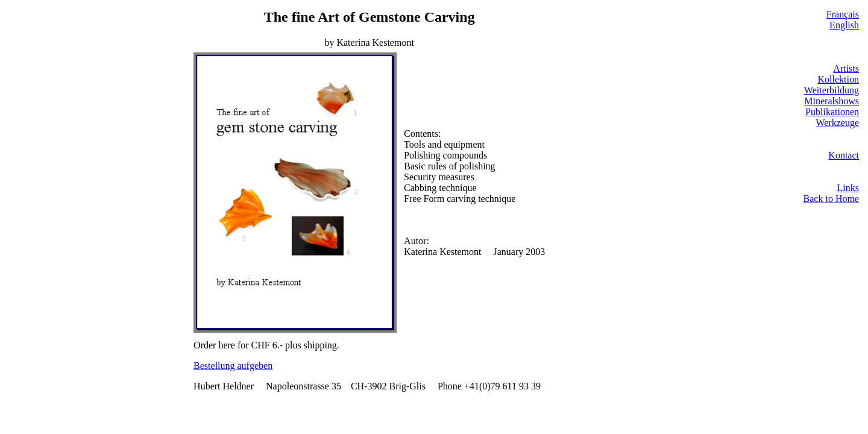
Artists (846, 68)
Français (843, 14)
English (844, 25)
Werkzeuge (837, 123)
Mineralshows (832, 101)
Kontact (844, 155)
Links (848, 188)
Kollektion (838, 79)
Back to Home (831, 199)
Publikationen (832, 112)
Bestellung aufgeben (233, 366)
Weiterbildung (832, 90)
